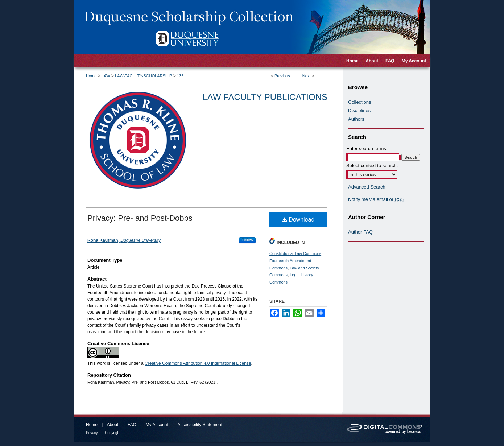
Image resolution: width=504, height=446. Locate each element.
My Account (157, 425)
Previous (282, 76)
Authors (356, 119)
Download (298, 220)
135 (180, 76)
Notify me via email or (376, 199)
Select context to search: (372, 166)
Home (91, 76)
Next (307, 76)
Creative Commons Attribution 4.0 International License (198, 363)
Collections (360, 102)
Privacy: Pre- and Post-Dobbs (140, 218)
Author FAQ (360, 232)
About (113, 425)
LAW (106, 76)
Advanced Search (367, 187)
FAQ (132, 425)
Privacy (92, 433)
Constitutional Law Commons (295, 253)
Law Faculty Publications (265, 97)
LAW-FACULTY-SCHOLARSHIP (143, 76)
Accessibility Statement (200, 425)
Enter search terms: (367, 148)
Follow (247, 240)
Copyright (113, 433)
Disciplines (359, 110)
